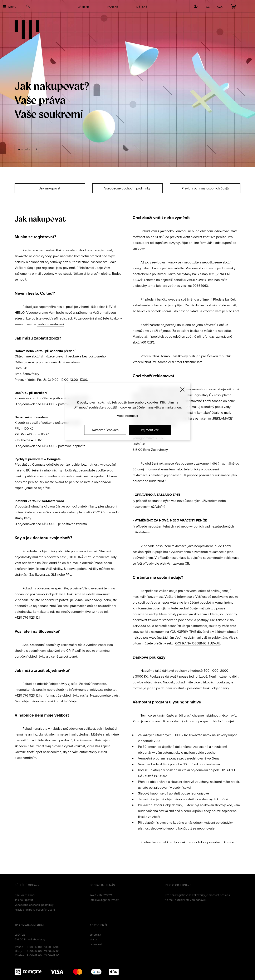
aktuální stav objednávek (191, 900)
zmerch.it (96, 935)
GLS (54, 574)
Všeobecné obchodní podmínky (127, 188)
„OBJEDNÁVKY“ (79, 557)
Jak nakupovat (50, 188)
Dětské (142, 7)
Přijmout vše (150, 430)
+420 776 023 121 (27, 617)
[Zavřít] (182, 390)
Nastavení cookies (105, 430)
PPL (68, 574)
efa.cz (94, 939)
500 (207, 670)
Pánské (113, 7)
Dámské (83, 7)
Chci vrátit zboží (25, 895)
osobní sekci (182, 787)
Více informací (127, 416)
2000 (224, 670)
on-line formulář (200, 243)
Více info (24, 149)
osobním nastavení (50, 324)
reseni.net (96, 944)
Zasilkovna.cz (39, 574)
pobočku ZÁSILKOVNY (190, 280)
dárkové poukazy (175, 670)
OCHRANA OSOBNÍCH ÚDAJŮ (198, 643)
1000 (215, 670)
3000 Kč (141, 676)
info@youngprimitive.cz (78, 612)
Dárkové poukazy (149, 657)
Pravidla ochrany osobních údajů (205, 188)
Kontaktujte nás (102, 885)
